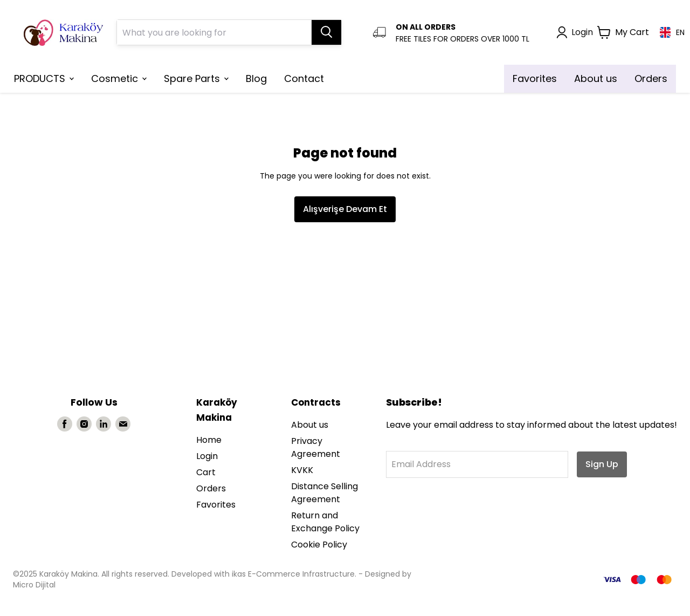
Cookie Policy (319, 545)
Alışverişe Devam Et (345, 209)
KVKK (302, 470)
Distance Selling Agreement (325, 493)
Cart (206, 472)
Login (207, 456)
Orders (211, 488)
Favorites (216, 505)
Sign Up (602, 464)
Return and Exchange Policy (325, 522)
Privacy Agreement (316, 447)
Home (209, 440)
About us (310, 425)
